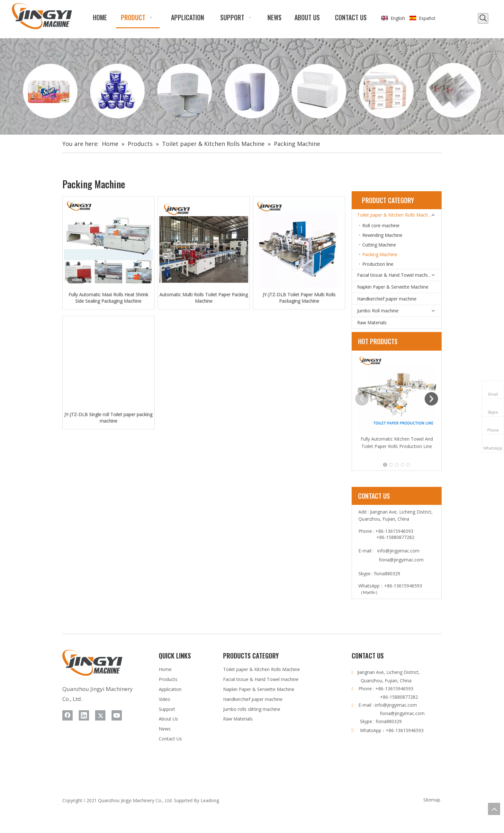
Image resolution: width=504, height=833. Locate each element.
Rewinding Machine (382, 235)
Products (168, 679)
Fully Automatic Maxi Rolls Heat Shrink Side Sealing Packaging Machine (108, 298)
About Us (168, 719)
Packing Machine (380, 254)
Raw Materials (372, 322)
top (494, 809)
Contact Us (170, 739)
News (165, 729)
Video (165, 699)
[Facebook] (67, 715)
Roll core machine (381, 225)
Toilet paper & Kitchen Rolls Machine (396, 215)
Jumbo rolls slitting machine (252, 709)
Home (165, 669)
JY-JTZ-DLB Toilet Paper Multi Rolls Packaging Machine (299, 298)
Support (167, 709)
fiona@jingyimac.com (401, 560)
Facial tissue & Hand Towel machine (395, 275)
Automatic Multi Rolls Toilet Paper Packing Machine (204, 298)
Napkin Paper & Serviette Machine (393, 287)
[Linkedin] (84, 715)
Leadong (210, 800)
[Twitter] (100, 715)
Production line (378, 264)
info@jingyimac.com (398, 551)
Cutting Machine (379, 245)
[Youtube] (117, 715)
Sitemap (432, 800)
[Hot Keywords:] (483, 18)
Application (170, 689)
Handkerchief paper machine (387, 299)
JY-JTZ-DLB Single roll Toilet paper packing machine (108, 418)
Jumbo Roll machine (378, 311)
